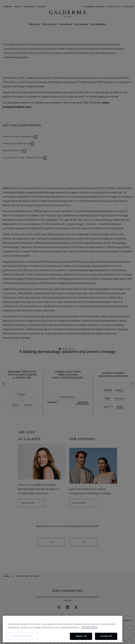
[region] (63, 629)
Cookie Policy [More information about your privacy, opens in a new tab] (89, 628)
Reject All (81, 636)
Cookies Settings (23, 636)
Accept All (106, 636)
